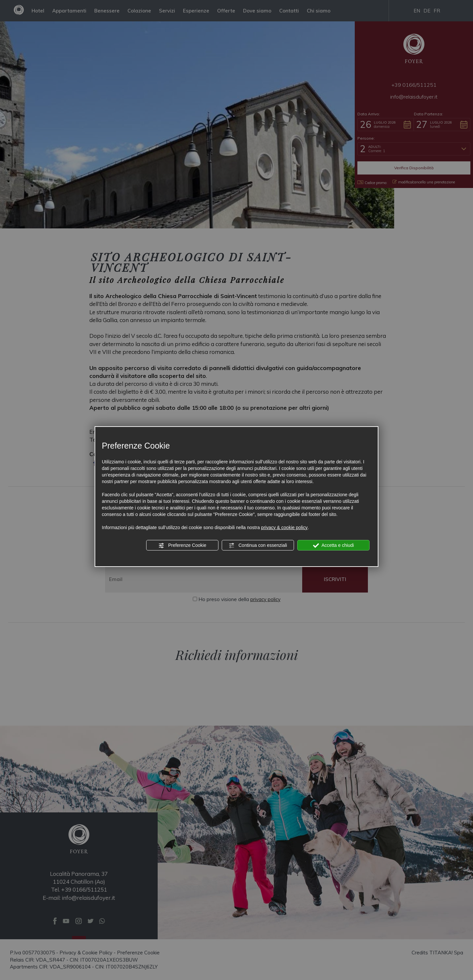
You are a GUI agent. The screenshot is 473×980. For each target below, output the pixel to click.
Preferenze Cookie (182, 546)
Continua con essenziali (258, 546)
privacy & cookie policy (284, 527)
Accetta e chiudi (334, 546)
